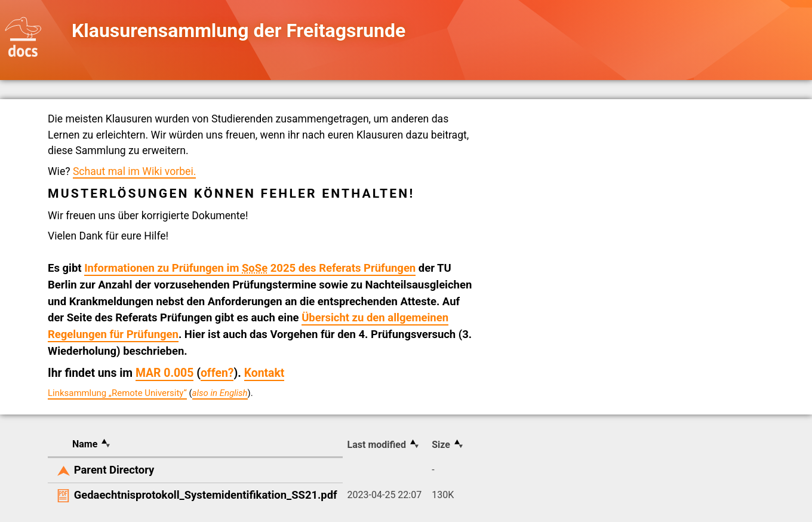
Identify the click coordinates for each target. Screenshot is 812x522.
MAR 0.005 (164, 373)
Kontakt (264, 373)
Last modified (377, 445)
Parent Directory (114, 470)
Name (85, 444)
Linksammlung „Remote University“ (117, 393)
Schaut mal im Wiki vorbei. (134, 171)
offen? (217, 373)
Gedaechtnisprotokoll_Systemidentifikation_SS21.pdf (206, 495)
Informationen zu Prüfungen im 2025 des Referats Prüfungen (250, 268)
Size (441, 445)
